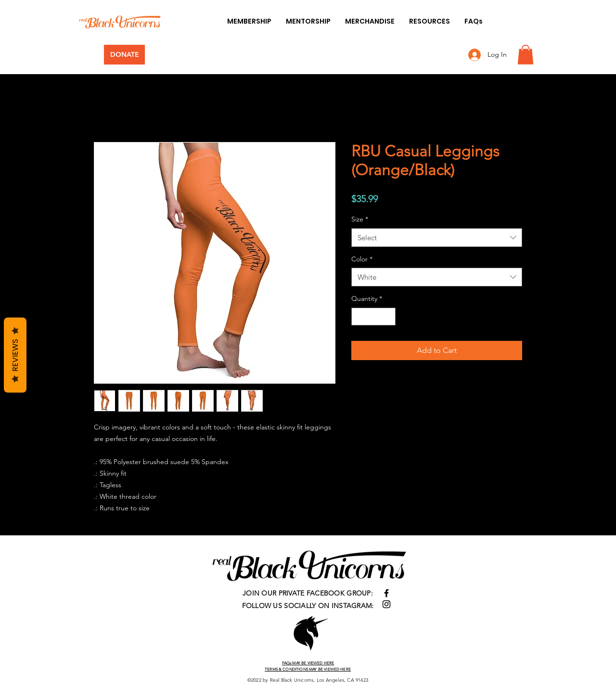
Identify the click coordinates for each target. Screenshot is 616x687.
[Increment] (388, 317)
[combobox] (437, 238)
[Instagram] (386, 604)
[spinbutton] (373, 317)
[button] (526, 55)
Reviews (15, 355)
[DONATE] (124, 55)
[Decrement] (359, 317)
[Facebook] (386, 593)
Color (362, 259)
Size (360, 219)
